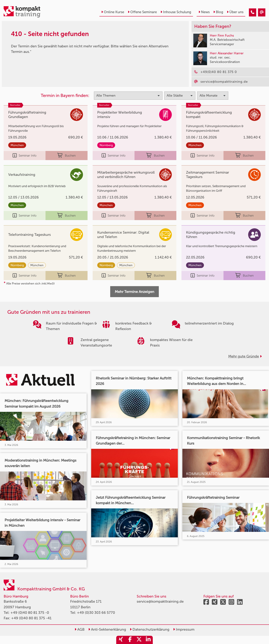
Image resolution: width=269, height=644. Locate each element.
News (204, 12)
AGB (80, 629)
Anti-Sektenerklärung (107, 629)
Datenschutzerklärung (150, 629)
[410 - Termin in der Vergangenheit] (253, 12)
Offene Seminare (142, 12)
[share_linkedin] (148, 640)
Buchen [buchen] (66, 156)
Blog (218, 12)
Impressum (184, 629)
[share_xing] (121, 640)
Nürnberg (106, 145)
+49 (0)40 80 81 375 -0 (30, 613)
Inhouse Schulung (176, 12)
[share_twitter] (139, 640)
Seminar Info (25, 156)
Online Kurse (113, 12)
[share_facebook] (130, 640)
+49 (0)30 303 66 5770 (96, 613)
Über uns (235, 12)
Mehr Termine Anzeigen (134, 292)
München (17, 145)
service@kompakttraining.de (160, 601)
